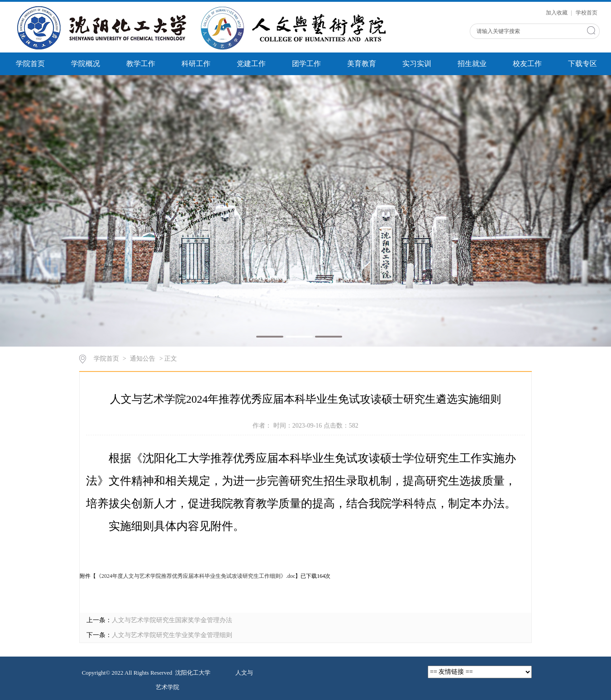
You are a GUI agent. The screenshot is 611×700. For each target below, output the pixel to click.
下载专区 (582, 64)
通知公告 (143, 359)
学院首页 (30, 64)
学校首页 (587, 13)
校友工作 (527, 64)
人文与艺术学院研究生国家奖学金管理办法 (172, 620)
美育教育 (362, 64)
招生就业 (472, 64)
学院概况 (86, 64)
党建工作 (251, 64)
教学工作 (141, 64)
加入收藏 (557, 13)
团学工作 (306, 64)
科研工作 (196, 64)
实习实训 (417, 64)
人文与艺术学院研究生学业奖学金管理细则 (172, 635)
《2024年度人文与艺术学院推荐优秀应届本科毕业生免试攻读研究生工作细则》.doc (196, 576)
